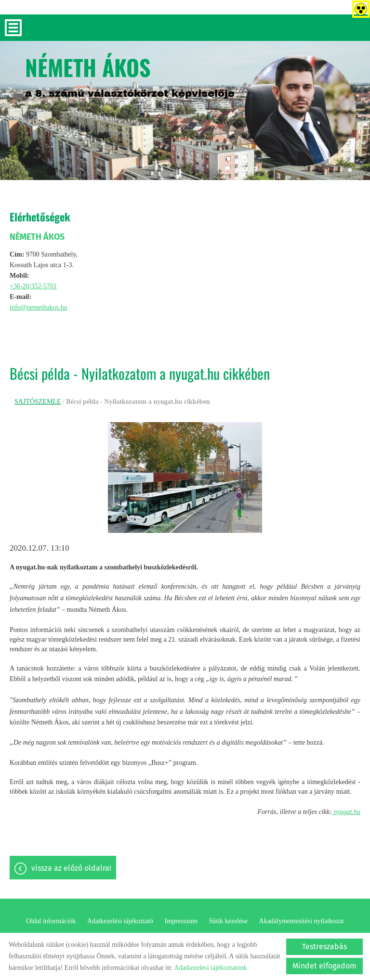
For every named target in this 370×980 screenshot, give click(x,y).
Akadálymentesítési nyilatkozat (302, 921)
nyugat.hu (346, 812)
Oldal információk (51, 921)
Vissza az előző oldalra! (71, 868)
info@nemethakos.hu (39, 307)
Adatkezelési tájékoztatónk (210, 968)
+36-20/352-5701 (33, 286)
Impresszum (181, 921)
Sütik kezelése (228, 921)
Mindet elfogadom (324, 966)
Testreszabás (324, 947)
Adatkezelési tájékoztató (120, 921)
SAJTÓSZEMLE (38, 402)
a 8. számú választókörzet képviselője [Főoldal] (130, 75)
